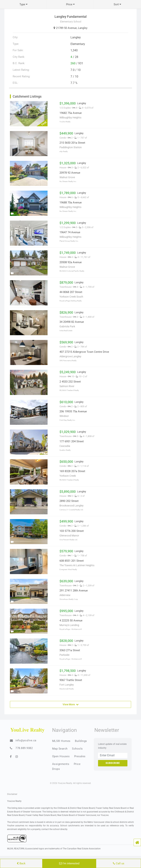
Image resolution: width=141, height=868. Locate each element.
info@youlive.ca (26, 740)
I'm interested (69, 863)
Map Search (60, 749)
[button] (137, 842)
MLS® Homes (61, 741)
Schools (77, 749)
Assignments (61, 764)
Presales (80, 756)
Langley (83, 28)
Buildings (81, 741)
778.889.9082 (24, 748)
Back (21, 863)
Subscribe (113, 763)
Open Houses (61, 756)
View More (71, 704)
